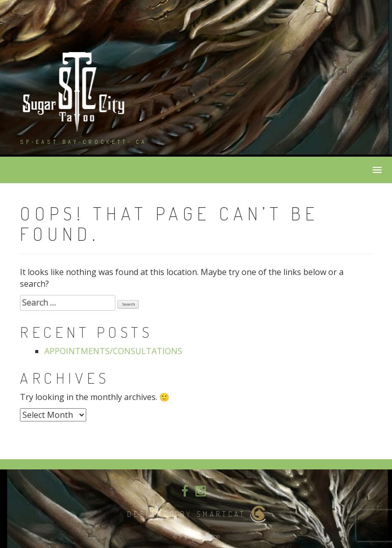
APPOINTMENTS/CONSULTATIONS (113, 351)
